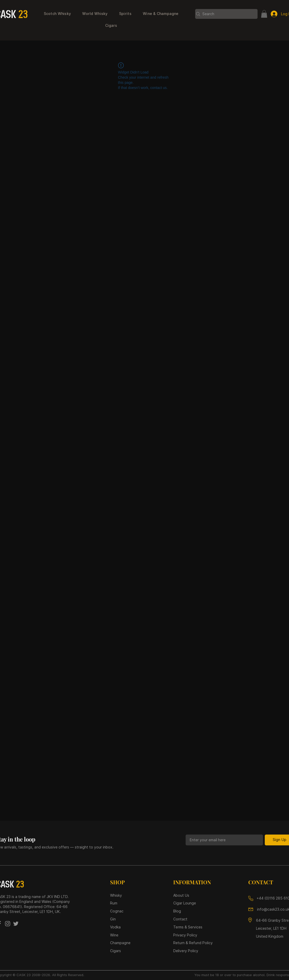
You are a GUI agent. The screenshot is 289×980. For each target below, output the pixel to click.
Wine (114, 935)
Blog (177, 911)
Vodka (116, 927)
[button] (57, 14)
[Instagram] (8, 924)
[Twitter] (16, 924)
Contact (180, 919)
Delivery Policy (186, 951)
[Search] (226, 14)
